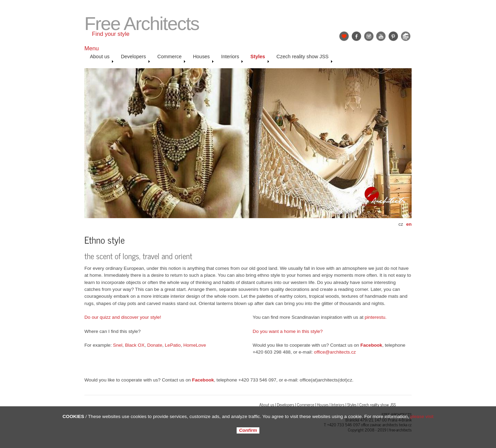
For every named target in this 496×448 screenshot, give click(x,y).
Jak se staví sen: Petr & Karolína (406, 36)
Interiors (232, 58)
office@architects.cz (335, 352)
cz (401, 224)
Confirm (248, 431)
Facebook (356, 36)
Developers (136, 58)
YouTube (381, 36)
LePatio (173, 345)
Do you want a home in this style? (288, 331)
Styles (260, 58)
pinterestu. (376, 317)
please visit (422, 416)
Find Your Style (344, 36)
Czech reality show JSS (305, 58)
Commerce (172, 58)
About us (102, 58)
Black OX (135, 345)
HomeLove (195, 345)
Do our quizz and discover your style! (123, 317)
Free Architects (142, 24)
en (409, 224)
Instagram (369, 36)
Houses (203, 58)
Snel (118, 345)
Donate (155, 345)
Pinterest (393, 36)
